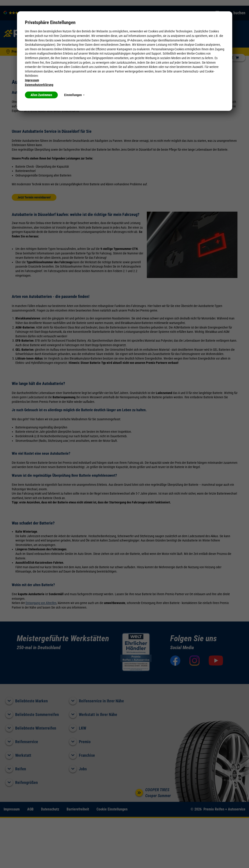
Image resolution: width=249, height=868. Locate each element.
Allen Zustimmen (41, 95)
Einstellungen (74, 95)
